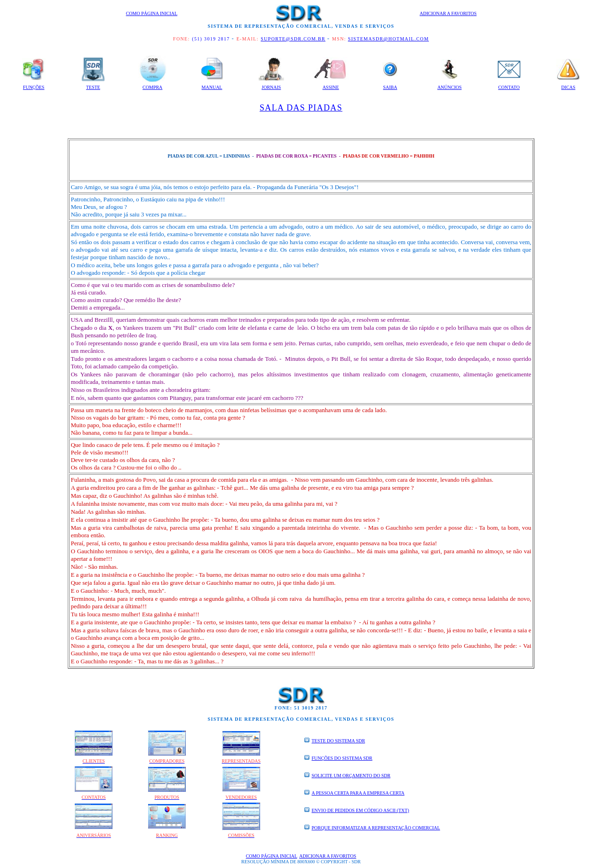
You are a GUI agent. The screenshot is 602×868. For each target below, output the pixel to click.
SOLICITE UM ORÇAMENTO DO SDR (351, 776)
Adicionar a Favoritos (448, 13)
